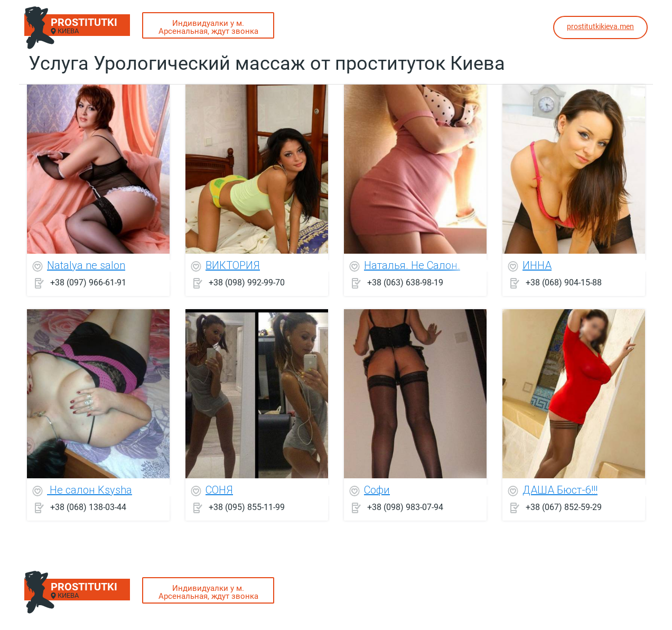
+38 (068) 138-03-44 (88, 507)
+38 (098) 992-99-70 (247, 282)
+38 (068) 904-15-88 (564, 282)
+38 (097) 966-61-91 (88, 282)
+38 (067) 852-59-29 (564, 507)
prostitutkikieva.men (600, 26)
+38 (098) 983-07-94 (405, 507)
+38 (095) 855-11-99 (247, 507)
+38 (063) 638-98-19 (405, 282)
